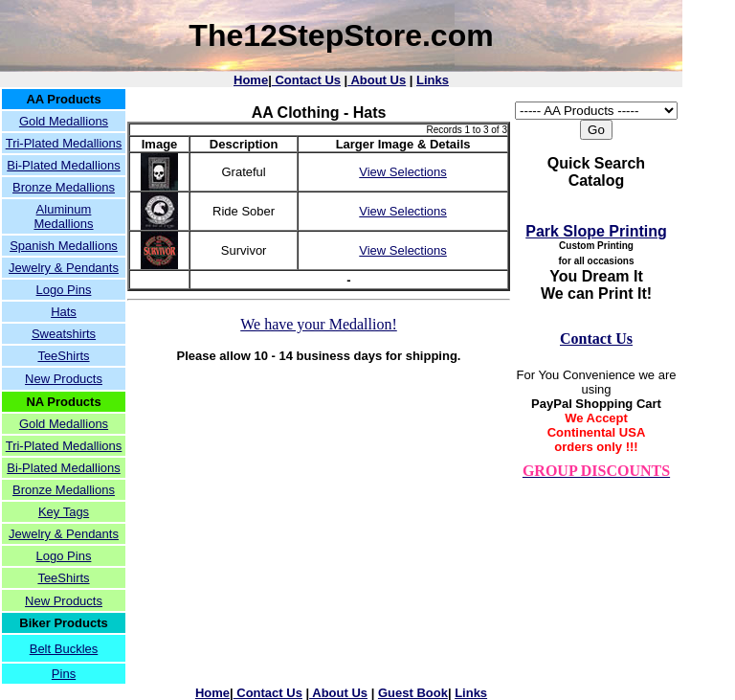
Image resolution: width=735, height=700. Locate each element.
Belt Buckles (64, 649)
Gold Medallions (64, 121)
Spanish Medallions (64, 246)
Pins (64, 674)
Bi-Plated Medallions (64, 165)
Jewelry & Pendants (64, 268)
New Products (64, 379)
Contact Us (306, 80)
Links (433, 80)
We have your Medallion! (319, 324)
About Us (377, 80)
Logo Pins (64, 290)
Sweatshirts (64, 334)
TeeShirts (63, 356)
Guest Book (413, 693)
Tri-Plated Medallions (64, 143)
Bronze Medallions (64, 187)
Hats (64, 312)
